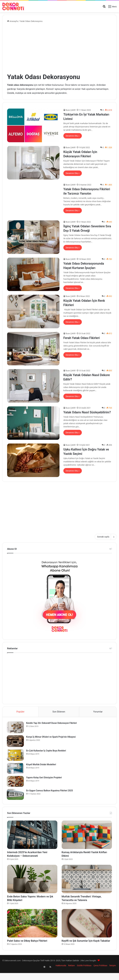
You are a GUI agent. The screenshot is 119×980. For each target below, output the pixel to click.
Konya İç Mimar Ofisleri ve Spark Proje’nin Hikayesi (51, 737)
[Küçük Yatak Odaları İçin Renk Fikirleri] (33, 312)
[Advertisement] (59, 48)
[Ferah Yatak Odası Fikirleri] (33, 349)
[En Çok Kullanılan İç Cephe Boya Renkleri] (16, 755)
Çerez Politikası (100, 974)
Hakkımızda (61, 974)
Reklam (72, 974)
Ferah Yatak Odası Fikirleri (82, 338)
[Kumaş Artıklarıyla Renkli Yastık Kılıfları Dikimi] (87, 835)
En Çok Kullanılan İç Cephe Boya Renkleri (46, 751)
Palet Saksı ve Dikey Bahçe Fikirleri (31, 945)
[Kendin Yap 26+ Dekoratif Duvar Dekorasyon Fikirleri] (16, 728)
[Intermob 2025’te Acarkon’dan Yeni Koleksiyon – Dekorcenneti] (32, 835)
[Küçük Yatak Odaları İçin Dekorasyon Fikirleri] (33, 163)
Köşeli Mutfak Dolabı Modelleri (41, 765)
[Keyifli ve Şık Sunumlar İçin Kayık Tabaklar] (87, 927)
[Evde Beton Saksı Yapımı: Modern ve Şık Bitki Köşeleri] (32, 881)
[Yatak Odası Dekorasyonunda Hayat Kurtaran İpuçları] (33, 274)
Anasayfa (12, 21)
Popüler (20, 712)
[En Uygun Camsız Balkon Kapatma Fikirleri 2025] (16, 795)
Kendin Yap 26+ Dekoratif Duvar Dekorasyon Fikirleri (52, 723)
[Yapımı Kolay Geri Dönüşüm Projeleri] (16, 782)
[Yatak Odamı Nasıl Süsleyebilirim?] (33, 423)
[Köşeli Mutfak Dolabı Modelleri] (16, 769)
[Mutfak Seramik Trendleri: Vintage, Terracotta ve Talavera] (87, 881)
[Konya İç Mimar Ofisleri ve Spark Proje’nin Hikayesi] (16, 741)
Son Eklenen (59, 712)
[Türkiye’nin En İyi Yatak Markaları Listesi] (33, 125)
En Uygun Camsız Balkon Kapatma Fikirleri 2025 (50, 791)
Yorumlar (98, 712)
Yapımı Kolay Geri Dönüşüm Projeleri (44, 778)
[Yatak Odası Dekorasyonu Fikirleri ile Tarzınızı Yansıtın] (33, 200)
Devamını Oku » (73, 136)
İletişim (113, 974)
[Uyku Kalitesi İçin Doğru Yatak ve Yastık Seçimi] (33, 460)
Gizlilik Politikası (84, 974)
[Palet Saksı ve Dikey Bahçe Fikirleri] (32, 927)
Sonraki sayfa (106, 537)
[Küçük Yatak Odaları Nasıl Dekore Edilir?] (33, 386)
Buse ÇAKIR (71, 110)
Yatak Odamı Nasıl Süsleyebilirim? (87, 412)
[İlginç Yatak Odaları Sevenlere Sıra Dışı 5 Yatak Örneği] (33, 237)
